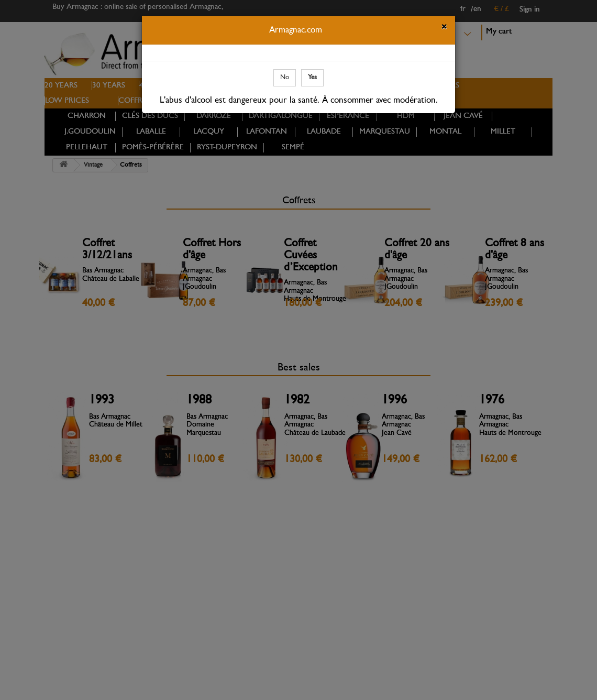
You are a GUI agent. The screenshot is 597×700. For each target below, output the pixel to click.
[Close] (444, 28)
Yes (312, 77)
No (285, 77)
